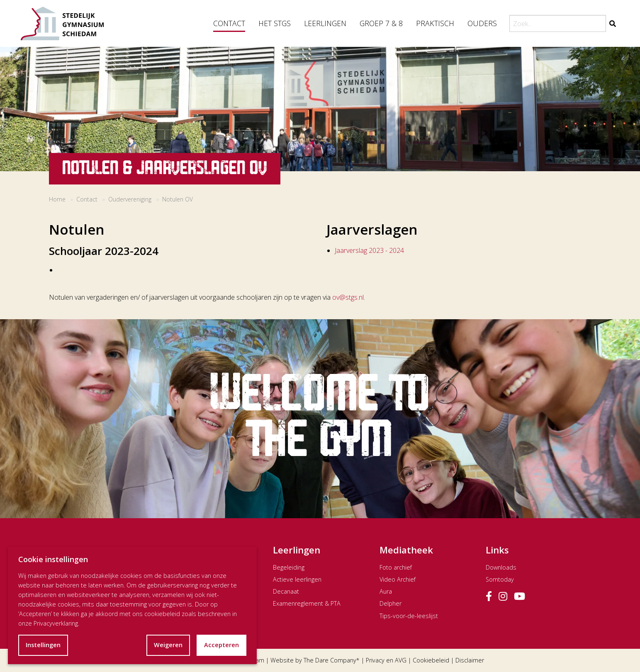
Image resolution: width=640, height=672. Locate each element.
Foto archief (396, 567)
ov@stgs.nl (348, 297)
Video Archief (398, 579)
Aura (386, 591)
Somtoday (500, 579)
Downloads (501, 567)
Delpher (391, 603)
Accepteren (221, 645)
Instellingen (43, 645)
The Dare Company (330, 660)
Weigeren (168, 645)
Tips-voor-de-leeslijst (409, 616)
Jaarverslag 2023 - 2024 (369, 250)
